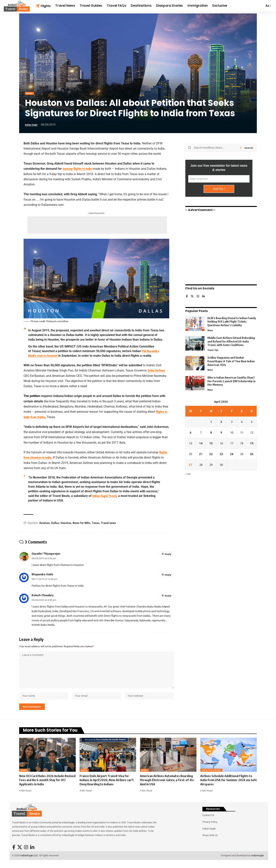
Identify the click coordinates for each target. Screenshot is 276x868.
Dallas (55, 523)
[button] (268, 6)
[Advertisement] (97, 225)
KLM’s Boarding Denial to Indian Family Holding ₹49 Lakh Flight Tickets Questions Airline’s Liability (232, 320)
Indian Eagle (33, 125)
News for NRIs (81, 523)
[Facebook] (187, 295)
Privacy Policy (210, 828)
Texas (96, 523)
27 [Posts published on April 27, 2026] (191, 466)
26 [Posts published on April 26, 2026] (252, 455)
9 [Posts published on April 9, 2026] (221, 433)
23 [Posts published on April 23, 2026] (221, 455)
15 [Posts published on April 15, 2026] (211, 444)
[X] (192, 295)
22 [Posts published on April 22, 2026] (211, 455)
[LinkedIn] (204, 295)
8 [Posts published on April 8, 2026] (211, 433)
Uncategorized (211, 776)
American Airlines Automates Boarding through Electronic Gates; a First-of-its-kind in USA (167, 786)
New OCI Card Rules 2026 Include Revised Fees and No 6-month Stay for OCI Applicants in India (47, 786)
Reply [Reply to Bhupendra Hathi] (168, 575)
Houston (66, 523)
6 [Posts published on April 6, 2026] (190, 433)
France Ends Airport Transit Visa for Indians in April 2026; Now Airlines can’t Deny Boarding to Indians (107, 786)
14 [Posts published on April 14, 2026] (201, 444)
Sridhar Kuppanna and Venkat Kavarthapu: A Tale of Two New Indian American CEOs (231, 361)
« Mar (188, 476)
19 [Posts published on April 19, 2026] (252, 444)
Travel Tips (214, 349)
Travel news (108, 523)
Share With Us (210, 841)
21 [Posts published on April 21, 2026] (201, 455)
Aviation (44, 523)
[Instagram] (198, 295)
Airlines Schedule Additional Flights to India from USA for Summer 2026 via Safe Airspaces (229, 786)
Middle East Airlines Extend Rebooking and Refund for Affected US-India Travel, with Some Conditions (231, 340)
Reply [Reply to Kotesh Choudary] (168, 596)
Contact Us (208, 821)
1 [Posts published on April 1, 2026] (211, 422)
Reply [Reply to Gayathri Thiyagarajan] (168, 554)
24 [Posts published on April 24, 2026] (231, 455)
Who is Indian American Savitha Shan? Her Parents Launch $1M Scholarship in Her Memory (231, 381)
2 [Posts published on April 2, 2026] (221, 422)
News (30, 94)
